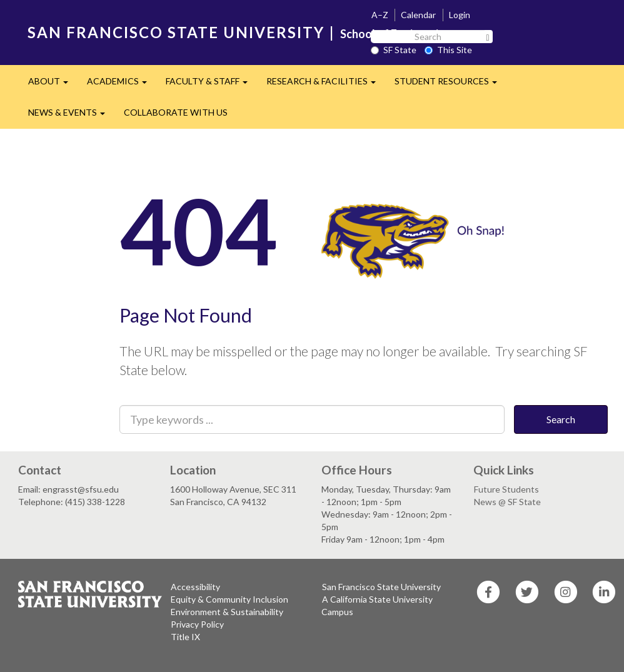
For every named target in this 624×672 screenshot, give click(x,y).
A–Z (380, 15)
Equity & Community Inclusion (229, 599)
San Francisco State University (381, 587)
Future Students (506, 489)
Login (460, 15)
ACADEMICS (122, 85)
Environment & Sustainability (227, 612)
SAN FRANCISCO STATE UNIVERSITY (176, 32)
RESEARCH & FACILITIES (326, 85)
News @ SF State (507, 502)
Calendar (418, 15)
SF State (394, 50)
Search (561, 419)
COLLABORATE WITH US (176, 112)
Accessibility (195, 587)
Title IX (185, 637)
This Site (448, 50)
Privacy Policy (197, 624)
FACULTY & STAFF (211, 85)
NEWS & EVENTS (71, 116)
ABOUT (53, 85)
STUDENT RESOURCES (450, 85)
